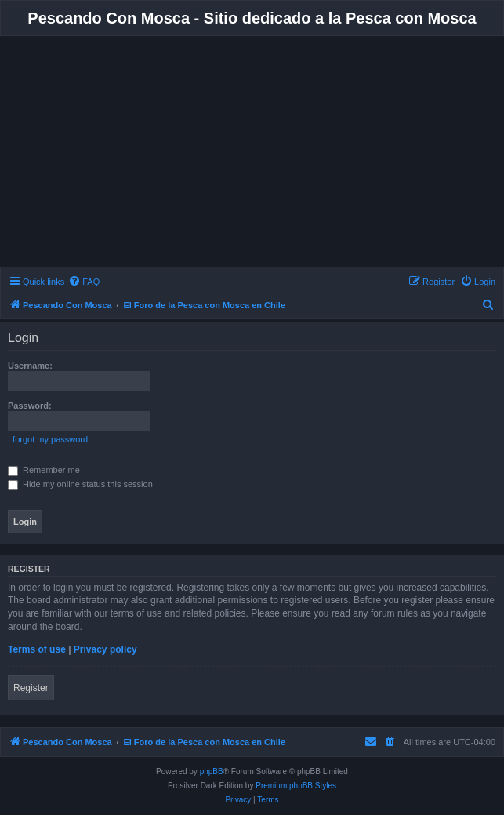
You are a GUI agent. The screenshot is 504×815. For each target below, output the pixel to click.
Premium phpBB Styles (296, 786)
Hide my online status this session (80, 484)
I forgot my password (48, 439)
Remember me (44, 470)
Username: (30, 366)
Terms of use (37, 649)
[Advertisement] (252, 154)
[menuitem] (84, 282)
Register (31, 688)
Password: (30, 406)
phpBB (212, 771)
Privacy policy (105, 649)
